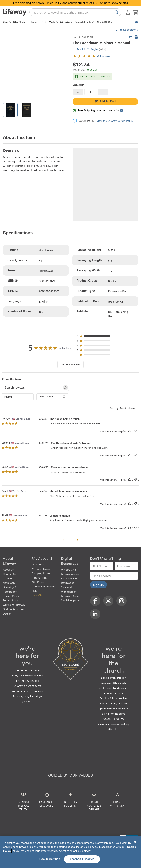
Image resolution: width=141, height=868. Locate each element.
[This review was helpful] (130, 431)
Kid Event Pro (69, 578)
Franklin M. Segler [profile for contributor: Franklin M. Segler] (88, 49)
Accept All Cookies (82, 859)
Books (36, 22)
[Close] (135, 842)
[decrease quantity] (78, 92)
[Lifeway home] (15, 12)
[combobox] (75, 12)
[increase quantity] (103, 92)
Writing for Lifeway (14, 605)
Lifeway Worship (71, 574)
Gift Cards (38, 582)
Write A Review (70, 365)
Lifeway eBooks (70, 596)
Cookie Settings (50, 859)
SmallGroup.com (71, 600)
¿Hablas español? (127, 30)
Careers (8, 578)
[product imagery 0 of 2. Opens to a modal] (36, 67)
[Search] (116, 12)
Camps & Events (84, 22)
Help (35, 591)
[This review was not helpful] (136, 431)
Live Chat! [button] (39, 595)
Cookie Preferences (43, 586)
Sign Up (98, 585)
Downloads (68, 583)
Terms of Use (10, 600)
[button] (95, 337)
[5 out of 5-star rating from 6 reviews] (92, 56)
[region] (70, 852)
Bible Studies (21, 22)
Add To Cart (105, 101)
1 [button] (68, 540)
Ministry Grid (68, 569)
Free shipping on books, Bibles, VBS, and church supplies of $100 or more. (71, 3)
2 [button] (73, 540)
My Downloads (41, 569)
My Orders (38, 564)
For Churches (104, 22)
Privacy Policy (11, 596)
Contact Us (9, 574)
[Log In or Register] (128, 12)
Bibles (7, 22)
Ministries (67, 22)
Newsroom (9, 583)
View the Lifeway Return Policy (115, 121)
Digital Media (50, 22)
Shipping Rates (41, 573)
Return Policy (40, 578)
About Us (8, 569)
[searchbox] (32, 388)
